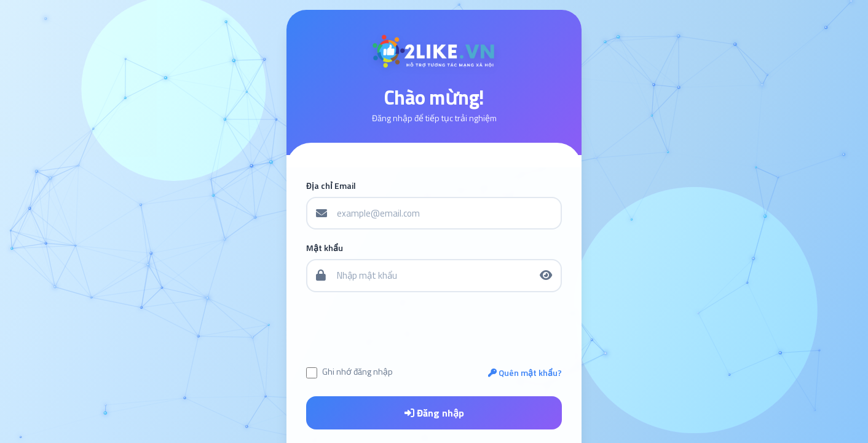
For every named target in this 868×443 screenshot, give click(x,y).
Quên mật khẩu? (525, 373)
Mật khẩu (325, 248)
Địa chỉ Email (331, 186)
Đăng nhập (434, 413)
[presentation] (434, 329)
